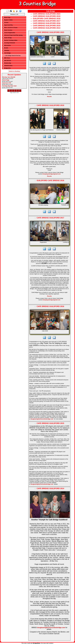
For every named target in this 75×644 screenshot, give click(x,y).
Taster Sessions (8, 30)
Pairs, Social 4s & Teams (10, 28)
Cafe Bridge (7, 53)
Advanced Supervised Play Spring (13, 35)
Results (5, 48)
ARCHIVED (7, 60)
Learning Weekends (9, 43)
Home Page (7, 17)
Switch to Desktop (14, 71)
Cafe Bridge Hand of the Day (13, 55)
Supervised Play (8, 25)
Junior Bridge (7, 38)
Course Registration (9, 33)
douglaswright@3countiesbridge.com (42, 419)
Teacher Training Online (10, 40)
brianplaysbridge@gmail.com (51, 174)
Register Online (8, 20)
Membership (7, 63)
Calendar (6, 50)
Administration (8, 66)
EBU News (6, 58)
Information (7, 45)
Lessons (6, 22)
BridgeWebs (7, 68)
